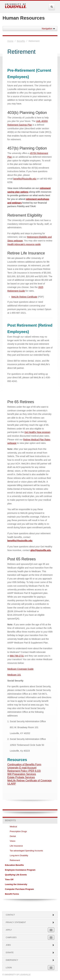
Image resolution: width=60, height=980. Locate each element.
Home (10, 41)
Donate (30, 953)
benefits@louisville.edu (25, 179)
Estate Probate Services (21, 777)
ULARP (12, 784)
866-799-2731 (17, 656)
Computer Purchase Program (19, 889)
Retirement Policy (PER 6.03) (24, 771)
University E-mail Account (22, 768)
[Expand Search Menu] (52, 7)
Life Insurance (16, 846)
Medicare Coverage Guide (20, 669)
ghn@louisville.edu (41, 550)
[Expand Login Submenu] (51, 968)
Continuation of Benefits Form (24, 764)
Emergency (30, 960)
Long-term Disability (19, 855)
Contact (30, 915)
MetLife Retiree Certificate (24, 297)
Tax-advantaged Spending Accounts (26, 851)
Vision (13, 841)
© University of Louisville (16, 975)
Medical (14, 827)
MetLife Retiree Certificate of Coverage (30, 781)
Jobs (30, 945)
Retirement (15, 860)
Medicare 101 (14, 675)
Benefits (21, 41)
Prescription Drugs (18, 831)
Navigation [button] (48, 29)
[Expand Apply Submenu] (51, 930)
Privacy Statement (30, 922)
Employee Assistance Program (20, 870)
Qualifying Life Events (16, 875)
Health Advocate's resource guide (24, 244)
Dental (13, 836)
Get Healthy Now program (37, 432)
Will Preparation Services (22, 774)
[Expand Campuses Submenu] (51, 937)
